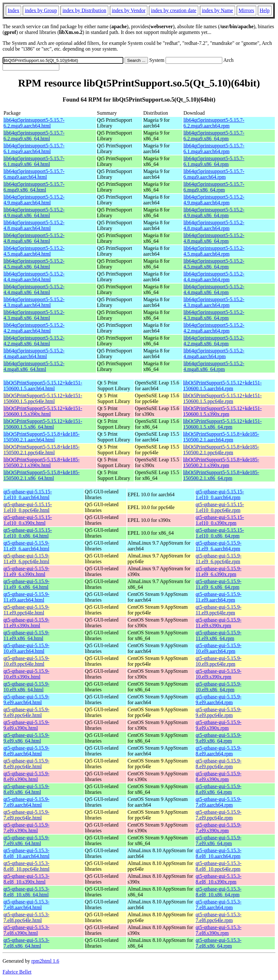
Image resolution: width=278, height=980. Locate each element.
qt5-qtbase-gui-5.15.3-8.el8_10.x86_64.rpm (219, 892)
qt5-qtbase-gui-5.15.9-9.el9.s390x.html (26, 725)
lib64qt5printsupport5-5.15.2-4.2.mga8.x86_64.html (34, 341)
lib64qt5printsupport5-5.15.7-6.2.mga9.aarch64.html (34, 123)
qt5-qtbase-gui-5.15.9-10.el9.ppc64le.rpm (219, 661)
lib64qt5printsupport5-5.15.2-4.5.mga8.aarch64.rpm (214, 251)
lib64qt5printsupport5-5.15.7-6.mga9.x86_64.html (34, 187)
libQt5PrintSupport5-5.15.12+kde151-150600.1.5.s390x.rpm (222, 411)
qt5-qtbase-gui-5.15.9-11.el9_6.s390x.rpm (219, 571)
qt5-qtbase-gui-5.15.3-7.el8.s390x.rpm (219, 930)
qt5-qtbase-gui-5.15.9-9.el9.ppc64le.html (26, 712)
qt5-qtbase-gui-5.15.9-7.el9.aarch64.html (26, 802)
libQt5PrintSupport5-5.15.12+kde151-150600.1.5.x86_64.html (43, 424)
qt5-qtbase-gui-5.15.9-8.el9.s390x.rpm (219, 776)
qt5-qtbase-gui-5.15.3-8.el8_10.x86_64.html (26, 892)
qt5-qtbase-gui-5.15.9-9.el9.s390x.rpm (219, 725)
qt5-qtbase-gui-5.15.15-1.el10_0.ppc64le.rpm (220, 507)
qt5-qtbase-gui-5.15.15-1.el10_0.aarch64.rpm (220, 494)
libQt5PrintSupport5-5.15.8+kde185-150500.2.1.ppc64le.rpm (221, 450)
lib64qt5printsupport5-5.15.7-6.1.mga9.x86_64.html (34, 161)
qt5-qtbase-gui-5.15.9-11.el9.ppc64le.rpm (219, 610)
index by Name (217, 10)
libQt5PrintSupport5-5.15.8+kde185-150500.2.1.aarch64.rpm (221, 437)
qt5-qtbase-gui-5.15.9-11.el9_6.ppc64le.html (26, 559)
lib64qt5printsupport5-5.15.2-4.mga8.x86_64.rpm (214, 366)
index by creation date (174, 10)
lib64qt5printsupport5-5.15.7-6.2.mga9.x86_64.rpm (214, 136)
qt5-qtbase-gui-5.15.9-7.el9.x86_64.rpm (219, 840)
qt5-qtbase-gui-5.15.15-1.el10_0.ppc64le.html (28, 507)
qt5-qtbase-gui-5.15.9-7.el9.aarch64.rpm (219, 802)
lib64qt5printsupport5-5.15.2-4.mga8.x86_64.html (34, 366)
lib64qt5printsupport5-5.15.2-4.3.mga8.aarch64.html (34, 302)
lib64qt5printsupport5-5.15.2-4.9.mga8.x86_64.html (34, 213)
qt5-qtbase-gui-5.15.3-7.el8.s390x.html (26, 930)
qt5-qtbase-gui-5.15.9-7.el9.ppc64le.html (26, 815)
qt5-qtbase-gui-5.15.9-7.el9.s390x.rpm (219, 828)
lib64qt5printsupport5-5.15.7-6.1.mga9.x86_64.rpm (214, 161)
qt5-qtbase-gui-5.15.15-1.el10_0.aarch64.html (28, 494)
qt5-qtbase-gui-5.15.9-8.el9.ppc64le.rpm (219, 764)
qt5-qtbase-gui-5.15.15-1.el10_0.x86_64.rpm (220, 533)
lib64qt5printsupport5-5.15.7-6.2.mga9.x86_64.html (34, 136)
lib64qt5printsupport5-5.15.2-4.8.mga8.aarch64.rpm (214, 225)
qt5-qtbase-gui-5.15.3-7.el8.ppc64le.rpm (219, 917)
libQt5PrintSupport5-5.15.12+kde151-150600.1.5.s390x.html (43, 411)
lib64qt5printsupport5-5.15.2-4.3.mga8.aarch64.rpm (214, 302)
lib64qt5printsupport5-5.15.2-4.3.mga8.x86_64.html (34, 315)
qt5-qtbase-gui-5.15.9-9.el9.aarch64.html (26, 700)
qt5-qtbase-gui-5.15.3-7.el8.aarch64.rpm (219, 905)
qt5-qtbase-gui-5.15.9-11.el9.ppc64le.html (26, 610)
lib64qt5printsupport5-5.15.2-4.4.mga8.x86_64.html (34, 289)
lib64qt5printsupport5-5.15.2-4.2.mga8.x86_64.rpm (214, 341)
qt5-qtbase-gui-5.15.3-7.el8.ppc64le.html (26, 917)
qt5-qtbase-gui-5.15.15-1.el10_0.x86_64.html (28, 533)
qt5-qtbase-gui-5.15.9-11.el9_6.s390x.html (26, 571)
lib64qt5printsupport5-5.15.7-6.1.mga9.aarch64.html (34, 148)
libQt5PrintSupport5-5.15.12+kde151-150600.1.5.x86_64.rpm (222, 424)
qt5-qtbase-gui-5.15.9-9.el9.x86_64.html (26, 738)
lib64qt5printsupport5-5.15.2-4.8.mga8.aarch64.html (34, 225)
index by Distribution (84, 10)
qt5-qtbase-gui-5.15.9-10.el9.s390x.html (26, 674)
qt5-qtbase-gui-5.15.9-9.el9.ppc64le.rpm (219, 712)
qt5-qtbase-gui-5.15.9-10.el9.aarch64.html (26, 648)
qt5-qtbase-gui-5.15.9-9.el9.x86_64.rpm (219, 738)
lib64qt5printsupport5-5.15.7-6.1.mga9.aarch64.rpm (214, 148)
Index (13, 10)
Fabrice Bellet (17, 972)
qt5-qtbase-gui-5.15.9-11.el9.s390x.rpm (219, 623)
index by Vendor (129, 10)
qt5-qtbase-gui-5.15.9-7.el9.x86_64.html (26, 840)
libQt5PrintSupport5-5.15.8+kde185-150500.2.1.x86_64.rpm (221, 475)
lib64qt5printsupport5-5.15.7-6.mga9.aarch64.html (34, 174)
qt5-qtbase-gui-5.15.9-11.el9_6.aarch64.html (26, 546)
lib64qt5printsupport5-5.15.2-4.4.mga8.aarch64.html (34, 277)
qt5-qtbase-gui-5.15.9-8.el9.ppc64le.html (26, 764)
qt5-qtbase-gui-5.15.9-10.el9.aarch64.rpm (219, 648)
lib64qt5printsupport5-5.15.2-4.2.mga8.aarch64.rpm (214, 328)
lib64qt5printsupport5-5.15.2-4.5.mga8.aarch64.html (34, 251)
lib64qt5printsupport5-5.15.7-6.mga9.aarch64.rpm (214, 174)
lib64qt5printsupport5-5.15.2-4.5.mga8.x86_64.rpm (214, 264)
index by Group (41, 10)
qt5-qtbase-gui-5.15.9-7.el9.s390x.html (26, 828)
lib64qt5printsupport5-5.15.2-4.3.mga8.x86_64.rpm (214, 315)
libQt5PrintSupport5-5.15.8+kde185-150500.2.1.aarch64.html (41, 437)
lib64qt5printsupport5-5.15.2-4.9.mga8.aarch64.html (34, 200)
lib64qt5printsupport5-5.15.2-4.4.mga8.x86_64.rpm (214, 289)
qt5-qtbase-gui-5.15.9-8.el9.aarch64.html (26, 751)
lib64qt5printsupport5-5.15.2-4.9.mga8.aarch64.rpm (214, 200)
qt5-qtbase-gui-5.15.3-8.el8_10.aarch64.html (27, 853)
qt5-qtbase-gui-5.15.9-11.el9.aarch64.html (26, 597)
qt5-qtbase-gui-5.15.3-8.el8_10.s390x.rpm (219, 879)
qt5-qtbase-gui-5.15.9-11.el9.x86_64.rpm (219, 635)
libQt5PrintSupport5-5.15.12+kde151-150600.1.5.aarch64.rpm (222, 386)
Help (265, 10)
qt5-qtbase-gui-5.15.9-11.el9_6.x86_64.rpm (219, 584)
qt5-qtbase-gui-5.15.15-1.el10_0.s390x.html (28, 520)
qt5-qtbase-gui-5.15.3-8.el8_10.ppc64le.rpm (219, 866)
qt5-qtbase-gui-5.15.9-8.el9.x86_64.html (26, 789)
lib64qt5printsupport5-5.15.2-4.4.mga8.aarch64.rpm (214, 277)
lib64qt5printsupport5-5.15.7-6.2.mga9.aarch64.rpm (214, 123)
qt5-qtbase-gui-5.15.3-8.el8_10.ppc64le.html (27, 866)
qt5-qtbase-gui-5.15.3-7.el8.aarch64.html (26, 905)
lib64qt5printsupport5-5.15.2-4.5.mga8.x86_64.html (34, 264)
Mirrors (246, 10)
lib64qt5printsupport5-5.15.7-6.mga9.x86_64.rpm (214, 187)
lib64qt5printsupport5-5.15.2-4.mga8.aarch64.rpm (214, 354)
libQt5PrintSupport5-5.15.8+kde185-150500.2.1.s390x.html (41, 462)
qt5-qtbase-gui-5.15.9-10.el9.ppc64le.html (26, 661)
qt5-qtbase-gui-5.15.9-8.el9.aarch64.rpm (219, 751)
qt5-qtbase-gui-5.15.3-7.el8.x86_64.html (26, 943)
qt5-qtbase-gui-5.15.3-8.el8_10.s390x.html (26, 879)
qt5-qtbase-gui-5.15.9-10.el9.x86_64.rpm (219, 687)
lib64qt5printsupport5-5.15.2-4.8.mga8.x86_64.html (34, 238)
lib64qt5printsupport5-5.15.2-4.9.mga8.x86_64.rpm (214, 213)
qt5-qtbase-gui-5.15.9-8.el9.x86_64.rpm (219, 789)
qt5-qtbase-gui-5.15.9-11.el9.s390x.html (26, 623)
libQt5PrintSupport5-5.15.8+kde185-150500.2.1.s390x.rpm (221, 462)
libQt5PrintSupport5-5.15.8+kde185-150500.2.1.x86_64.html (41, 475)
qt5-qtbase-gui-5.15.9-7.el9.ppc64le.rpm (219, 815)
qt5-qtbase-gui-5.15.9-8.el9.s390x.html (26, 776)
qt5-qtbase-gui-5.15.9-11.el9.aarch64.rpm (219, 597)
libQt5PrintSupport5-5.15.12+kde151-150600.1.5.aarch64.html (43, 386)
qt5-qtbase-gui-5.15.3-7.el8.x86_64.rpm (219, 943)
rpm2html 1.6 (45, 961)
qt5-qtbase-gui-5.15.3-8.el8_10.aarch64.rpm (219, 853)
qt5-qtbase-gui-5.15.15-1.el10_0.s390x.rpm (220, 520)
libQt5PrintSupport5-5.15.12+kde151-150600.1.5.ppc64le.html (43, 398)
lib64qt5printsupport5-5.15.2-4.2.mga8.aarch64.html (34, 328)
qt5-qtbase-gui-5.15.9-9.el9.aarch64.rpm (219, 700)
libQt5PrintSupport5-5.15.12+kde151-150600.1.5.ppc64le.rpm (222, 398)
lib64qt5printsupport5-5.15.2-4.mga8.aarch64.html (34, 354)
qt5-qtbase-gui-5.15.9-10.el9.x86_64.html (26, 687)
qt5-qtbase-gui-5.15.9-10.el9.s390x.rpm (219, 674)
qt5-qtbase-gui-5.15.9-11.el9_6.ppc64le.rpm (219, 559)
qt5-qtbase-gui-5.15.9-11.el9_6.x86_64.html (26, 584)
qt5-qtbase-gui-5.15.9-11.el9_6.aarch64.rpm (219, 546)
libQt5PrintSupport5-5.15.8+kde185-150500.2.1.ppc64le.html (41, 450)
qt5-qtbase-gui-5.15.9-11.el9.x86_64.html (26, 635)
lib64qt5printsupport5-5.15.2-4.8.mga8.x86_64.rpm (214, 238)
